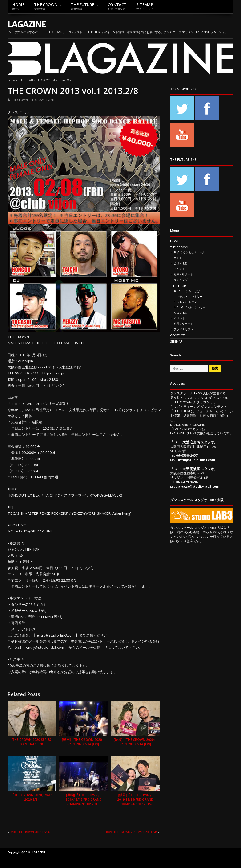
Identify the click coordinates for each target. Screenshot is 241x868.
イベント (179, 269)
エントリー (181, 258)
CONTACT (117, 6)
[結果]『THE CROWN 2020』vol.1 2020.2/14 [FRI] (135, 742)
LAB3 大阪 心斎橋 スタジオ (194, 442)
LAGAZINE (27, 24)
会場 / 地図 (181, 263)
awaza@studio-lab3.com (199, 486)
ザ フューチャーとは (187, 291)
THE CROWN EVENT (42, 100)
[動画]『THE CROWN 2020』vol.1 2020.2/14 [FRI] (84, 742)
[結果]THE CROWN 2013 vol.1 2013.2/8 (131, 832)
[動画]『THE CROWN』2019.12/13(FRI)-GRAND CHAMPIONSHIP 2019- (84, 799)
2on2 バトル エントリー (191, 307)
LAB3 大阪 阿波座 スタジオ (194, 469)
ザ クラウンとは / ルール (189, 252)
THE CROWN (46, 6)
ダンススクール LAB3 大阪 (190, 393)
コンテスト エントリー (188, 296)
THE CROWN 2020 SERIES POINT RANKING (32, 742)
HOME (18, 6)
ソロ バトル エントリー (191, 302)
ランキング (181, 280)
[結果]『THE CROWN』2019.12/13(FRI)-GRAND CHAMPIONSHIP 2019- (135, 799)
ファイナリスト (184, 329)
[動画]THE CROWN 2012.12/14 (30, 832)
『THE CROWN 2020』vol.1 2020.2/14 (32, 797)
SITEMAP (145, 6)
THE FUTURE (82, 6)
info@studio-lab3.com (197, 460)
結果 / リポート (183, 274)
